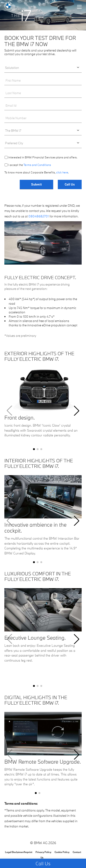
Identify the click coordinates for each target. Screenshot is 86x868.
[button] (34, 449)
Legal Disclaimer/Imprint (19, 852)
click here (62, 172)
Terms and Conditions (37, 165)
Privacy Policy (43, 852)
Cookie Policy (62, 852)
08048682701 (39, 216)
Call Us (70, 184)
